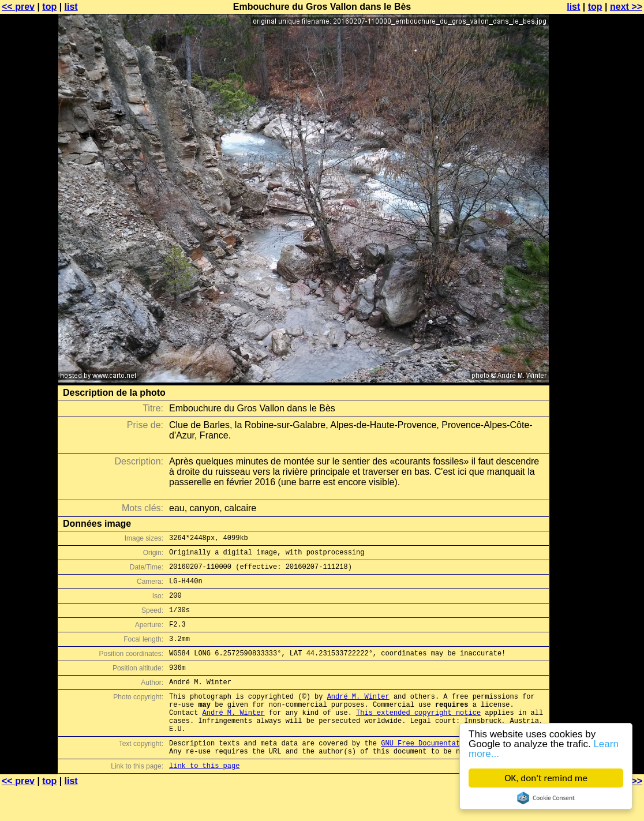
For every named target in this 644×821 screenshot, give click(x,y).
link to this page (204, 798)
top (49, 7)
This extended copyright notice (418, 736)
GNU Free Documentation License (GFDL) (458, 772)
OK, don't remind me (546, 778)
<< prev (18, 7)
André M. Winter (358, 717)
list (71, 7)
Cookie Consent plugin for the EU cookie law (546, 798)
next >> (626, 7)
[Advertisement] (597, 286)
